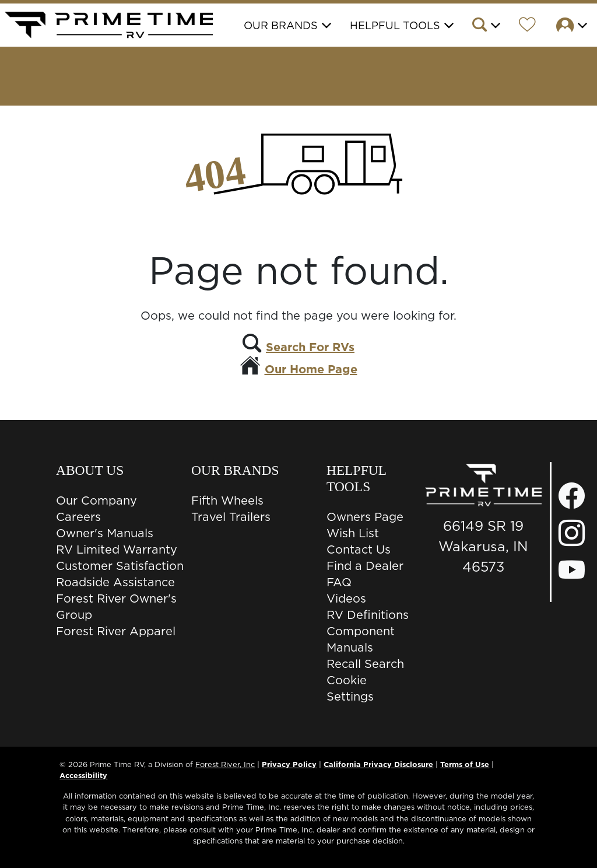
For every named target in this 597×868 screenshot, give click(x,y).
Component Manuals (361, 639)
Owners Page (365, 517)
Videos (346, 598)
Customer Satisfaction (120, 566)
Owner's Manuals (105, 533)
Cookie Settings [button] (350, 688)
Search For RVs (310, 347)
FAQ (339, 582)
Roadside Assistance (115, 582)
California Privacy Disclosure (378, 764)
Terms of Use (465, 764)
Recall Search (365, 664)
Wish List (353, 533)
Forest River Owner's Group (116, 607)
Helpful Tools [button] (395, 25)
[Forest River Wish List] (527, 26)
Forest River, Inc (225, 764)
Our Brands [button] (281, 25)
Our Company (96, 501)
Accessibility (83, 775)
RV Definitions (368, 615)
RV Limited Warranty (117, 549)
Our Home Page (311, 369)
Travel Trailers (231, 517)
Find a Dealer (365, 566)
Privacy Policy (289, 764)
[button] (485, 26)
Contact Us (359, 549)
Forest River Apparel (116, 631)
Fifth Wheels (227, 501)
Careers (78, 517)
